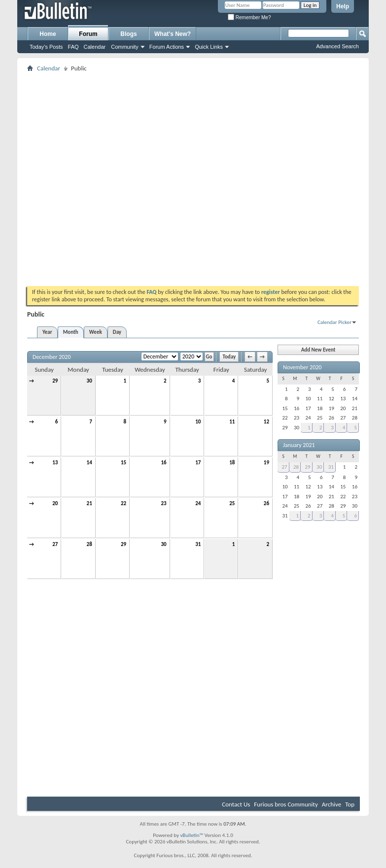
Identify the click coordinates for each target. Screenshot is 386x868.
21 (89, 503)
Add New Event (318, 350)
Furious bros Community (286, 804)
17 (198, 463)
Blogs (128, 34)
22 (123, 503)
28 (89, 544)
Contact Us (236, 804)
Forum (88, 34)
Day (117, 332)
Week (96, 332)
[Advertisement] (102, 176)
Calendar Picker (334, 322)
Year (47, 332)
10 (198, 422)
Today (229, 357)
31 (198, 544)
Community (125, 47)
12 (266, 422)
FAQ (73, 47)
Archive (332, 804)
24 (198, 503)
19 (266, 463)
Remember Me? (249, 17)
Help (343, 6)
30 (89, 381)
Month (71, 332)
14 (89, 463)
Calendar (95, 47)
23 (164, 503)
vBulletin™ (192, 835)
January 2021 (299, 445)
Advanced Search (337, 46)
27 (55, 544)
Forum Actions (167, 47)
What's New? (173, 34)
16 (164, 463)
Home (48, 34)
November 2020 (302, 367)
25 (232, 503)
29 (55, 381)
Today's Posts (46, 47)
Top (350, 804)
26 (266, 503)
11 (232, 422)
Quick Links (209, 47)
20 (55, 503)
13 (55, 463)
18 (232, 463)
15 (123, 463)
